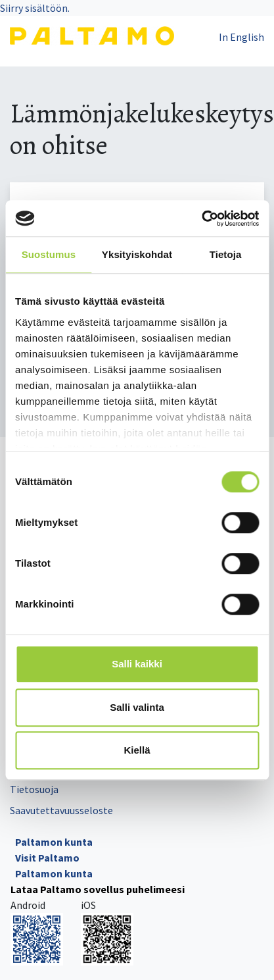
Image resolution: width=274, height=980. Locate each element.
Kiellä (137, 750)
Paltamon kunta (54, 842)
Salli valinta (137, 707)
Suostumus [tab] (49, 254)
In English (241, 37)
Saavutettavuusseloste (61, 810)
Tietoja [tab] (226, 254)
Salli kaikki (137, 664)
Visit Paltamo (47, 858)
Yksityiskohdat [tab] (137, 254)
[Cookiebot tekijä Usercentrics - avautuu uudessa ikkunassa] (201, 219)
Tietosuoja (34, 789)
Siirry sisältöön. (35, 8)
